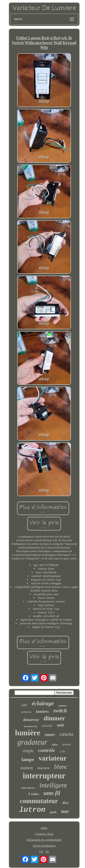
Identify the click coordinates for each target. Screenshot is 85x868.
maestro (44, 768)
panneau (26, 712)
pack (53, 812)
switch (60, 711)
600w (55, 745)
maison (27, 768)
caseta (66, 734)
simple (28, 751)
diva (65, 803)
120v (63, 751)
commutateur (39, 801)
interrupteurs (28, 788)
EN (41, 852)
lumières (42, 712)
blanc (61, 767)
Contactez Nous (44, 834)
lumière (28, 733)
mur (65, 811)
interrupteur (44, 776)
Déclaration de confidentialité (44, 840)
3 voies (33, 794)
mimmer (63, 706)
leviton (66, 745)
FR (47, 852)
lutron (32, 810)
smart (50, 735)
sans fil (52, 793)
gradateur (32, 742)
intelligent (53, 785)
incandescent (30, 726)
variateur (53, 758)
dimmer (54, 718)
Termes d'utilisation (44, 846)
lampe (28, 759)
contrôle (47, 750)
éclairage (43, 703)
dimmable (47, 726)
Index (44, 828)
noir (61, 725)
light (24, 705)
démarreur (31, 720)
